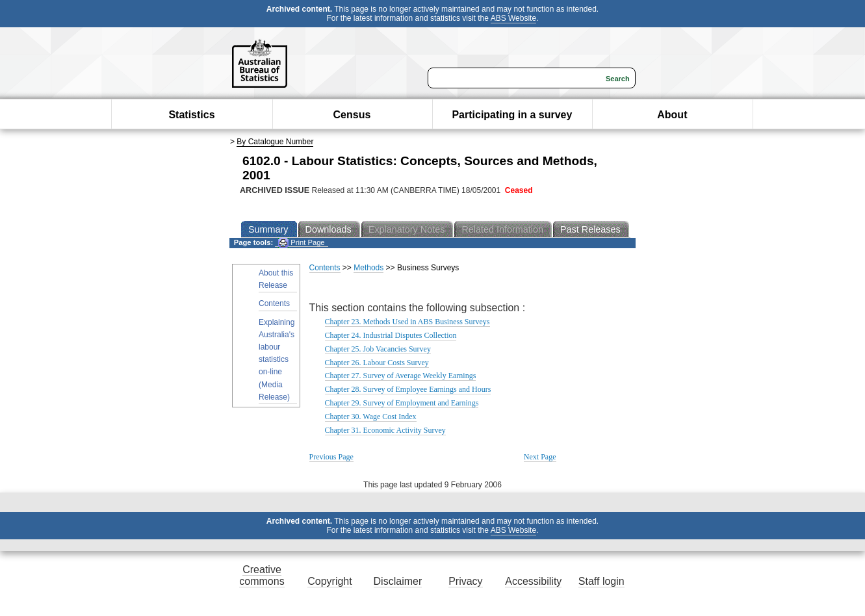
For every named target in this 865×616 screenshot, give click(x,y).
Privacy (465, 581)
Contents (274, 303)
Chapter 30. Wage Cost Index (371, 417)
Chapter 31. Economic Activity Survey (385, 430)
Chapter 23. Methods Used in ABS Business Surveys (407, 322)
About (672, 115)
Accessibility (533, 581)
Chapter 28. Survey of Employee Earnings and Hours (408, 389)
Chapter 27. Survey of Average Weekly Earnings (401, 376)
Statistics (191, 115)
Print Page (301, 243)
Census (352, 115)
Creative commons (262, 575)
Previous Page (331, 457)
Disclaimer (398, 581)
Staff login (601, 581)
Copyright (329, 581)
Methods (368, 268)
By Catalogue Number (275, 142)
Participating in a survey (512, 115)
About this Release (276, 279)
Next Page (540, 457)
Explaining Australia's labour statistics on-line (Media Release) (277, 360)
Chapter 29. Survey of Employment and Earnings (402, 403)
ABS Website (513, 18)
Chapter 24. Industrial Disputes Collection (391, 335)
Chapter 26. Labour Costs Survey (377, 363)
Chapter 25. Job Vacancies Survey (378, 349)
